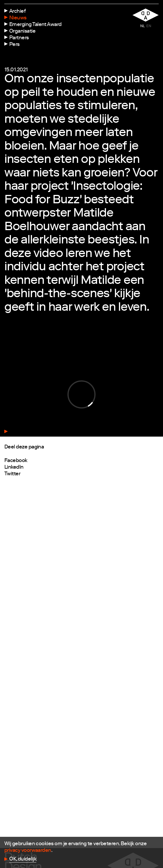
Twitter (12, 474)
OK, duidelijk (23, 859)
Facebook (16, 461)
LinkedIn (14, 467)
